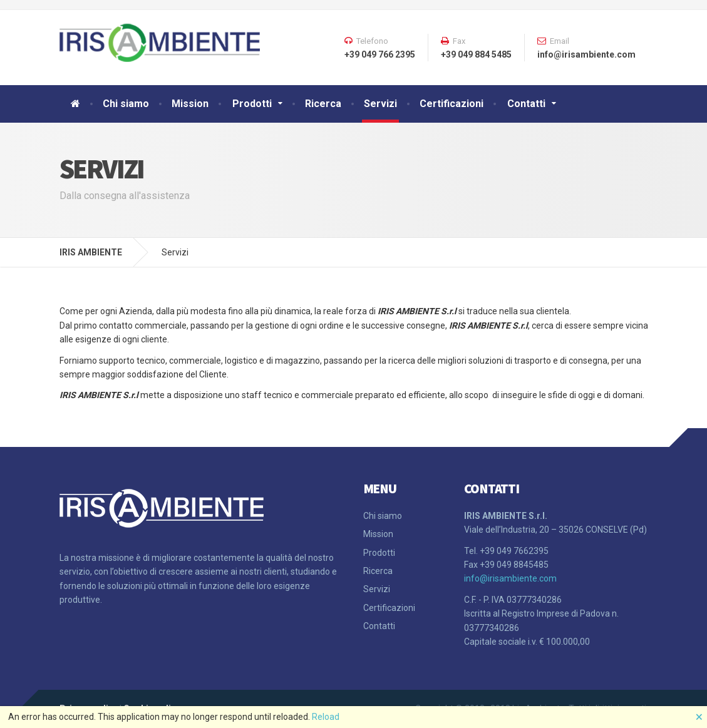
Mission (190, 104)
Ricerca (323, 104)
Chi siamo (126, 104)
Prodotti (252, 104)
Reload (326, 717)
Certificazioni (452, 104)
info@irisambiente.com (510, 578)
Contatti (526, 104)
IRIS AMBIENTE (91, 252)
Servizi (380, 104)
